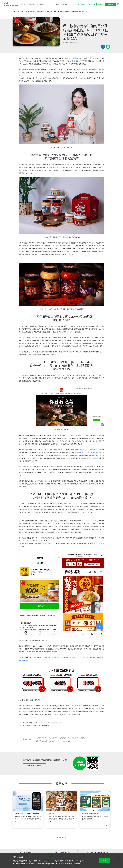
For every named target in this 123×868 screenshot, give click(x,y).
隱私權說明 (77, 864)
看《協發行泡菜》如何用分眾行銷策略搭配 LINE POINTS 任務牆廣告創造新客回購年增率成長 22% (56, 12)
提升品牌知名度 (42, 741)
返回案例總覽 (61, 837)
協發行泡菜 (74, 61)
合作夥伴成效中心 (40, 481)
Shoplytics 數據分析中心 (79, 450)
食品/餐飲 (75, 738)
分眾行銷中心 (82, 453)
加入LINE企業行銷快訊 (34, 766)
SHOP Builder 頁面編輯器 (75, 435)
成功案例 (20, 12)
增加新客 (84, 738)
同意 (105, 861)
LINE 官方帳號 (54, 741)
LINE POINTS (66, 741)
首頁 (14, 12)
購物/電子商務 (64, 738)
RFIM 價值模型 (95, 453)
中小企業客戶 (53, 738)
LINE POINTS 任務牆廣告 (42, 544)
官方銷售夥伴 (42, 738)
